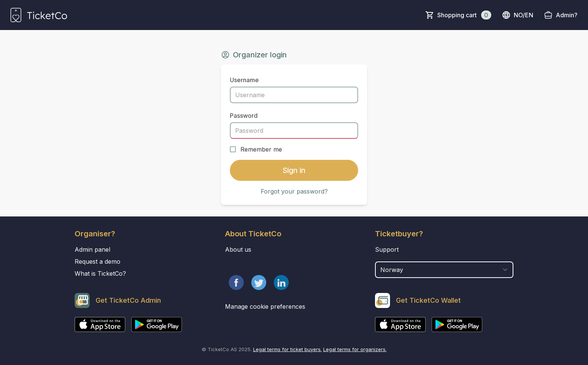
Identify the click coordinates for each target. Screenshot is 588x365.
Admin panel (92, 249)
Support (387, 249)
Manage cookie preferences (265, 306)
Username (244, 80)
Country (389, 258)
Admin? (567, 15)
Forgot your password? (294, 191)
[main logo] (39, 15)
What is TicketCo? (100, 273)
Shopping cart (464, 15)
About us (238, 249)
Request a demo (97, 261)
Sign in (294, 170)
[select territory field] (444, 270)
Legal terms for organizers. (355, 349)
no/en (517, 15)
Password (244, 116)
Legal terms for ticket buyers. (287, 349)
